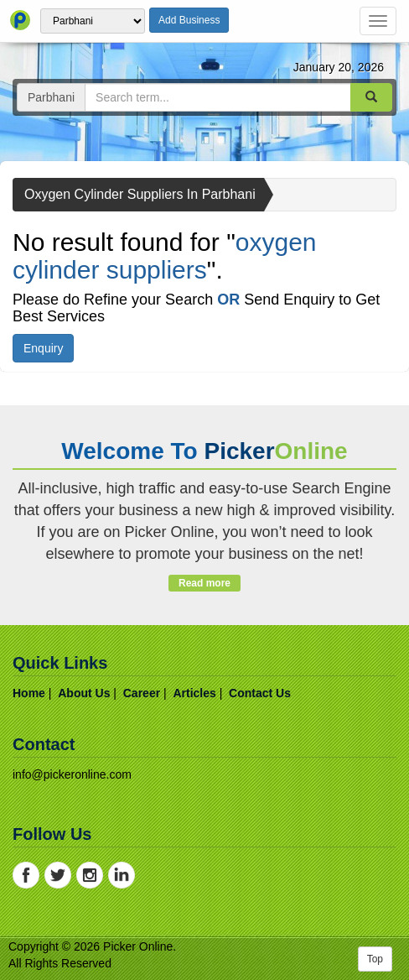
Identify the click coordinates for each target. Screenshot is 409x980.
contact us (260, 693)
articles (194, 693)
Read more (204, 583)
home (29, 693)
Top (375, 959)
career (142, 693)
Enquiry (43, 348)
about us (84, 693)
